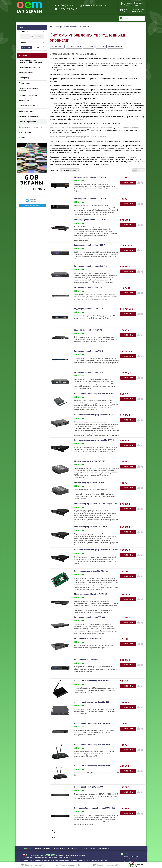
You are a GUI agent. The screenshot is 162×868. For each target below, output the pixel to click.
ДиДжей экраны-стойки (28, 106)
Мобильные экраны (27, 111)
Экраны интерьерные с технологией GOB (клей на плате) (31, 61)
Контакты (72, 848)
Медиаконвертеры (115, 46)
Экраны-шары (24, 101)
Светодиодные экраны (36, 855)
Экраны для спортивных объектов (28, 89)
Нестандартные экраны (28, 95)
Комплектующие (25, 132)
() (32, 865)
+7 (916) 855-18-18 (66, 6)
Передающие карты (74, 46)
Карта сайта (104, 848)
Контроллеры (89, 46)
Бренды (22, 137)
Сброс (38, 48)
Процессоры (101, 46)
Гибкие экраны (25, 83)
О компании (59, 848)
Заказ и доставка (43, 848)
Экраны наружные (26, 73)
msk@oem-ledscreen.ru (93, 6)
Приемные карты (57, 46)
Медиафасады (24, 78)
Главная (28, 848)
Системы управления (27, 122)
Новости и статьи (88, 848)
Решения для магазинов (28, 116)
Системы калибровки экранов (31, 127)
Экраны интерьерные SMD (29, 67)
